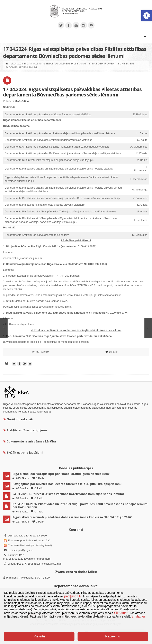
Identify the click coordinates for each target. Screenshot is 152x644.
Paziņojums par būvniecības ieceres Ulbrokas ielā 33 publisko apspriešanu (67, 484)
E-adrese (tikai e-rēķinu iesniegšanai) (29, 545)
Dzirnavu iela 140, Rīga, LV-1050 (27, 536)
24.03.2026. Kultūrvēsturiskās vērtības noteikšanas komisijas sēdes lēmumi (68, 494)
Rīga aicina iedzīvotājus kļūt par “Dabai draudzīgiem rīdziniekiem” (61, 474)
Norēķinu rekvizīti (18, 419)
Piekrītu (39, 636)
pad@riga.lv (26, 550)
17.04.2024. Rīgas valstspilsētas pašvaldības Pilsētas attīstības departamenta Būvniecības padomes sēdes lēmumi (72, 92)
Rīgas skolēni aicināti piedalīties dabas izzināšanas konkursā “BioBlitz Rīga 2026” (72, 517)
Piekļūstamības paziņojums (25, 430)
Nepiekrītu (113, 636)
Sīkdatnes (121, 613)
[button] (147, 16)
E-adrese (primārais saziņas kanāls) (29, 540)
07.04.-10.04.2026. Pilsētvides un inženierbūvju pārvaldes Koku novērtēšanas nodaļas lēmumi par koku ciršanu (80, 505)
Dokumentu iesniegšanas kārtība (31, 441)
